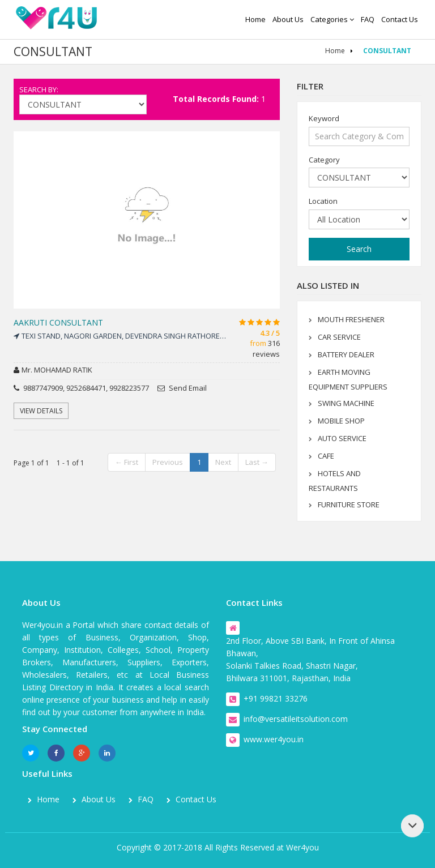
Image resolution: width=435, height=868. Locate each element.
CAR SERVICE (339, 337)
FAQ (368, 19)
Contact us (400, 19)
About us (288, 19)
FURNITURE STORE (349, 504)
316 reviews (266, 349)
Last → (257, 462)
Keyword (324, 118)
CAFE (326, 456)
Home (255, 19)
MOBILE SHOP (341, 421)
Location (323, 201)
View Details (41, 411)
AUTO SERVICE (342, 438)
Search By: (39, 89)
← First (127, 462)
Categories (332, 19)
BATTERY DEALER (346, 354)
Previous (168, 462)
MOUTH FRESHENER (351, 319)
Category (324, 160)
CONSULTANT (387, 51)
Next (223, 462)
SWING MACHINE (346, 403)
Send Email (182, 388)
